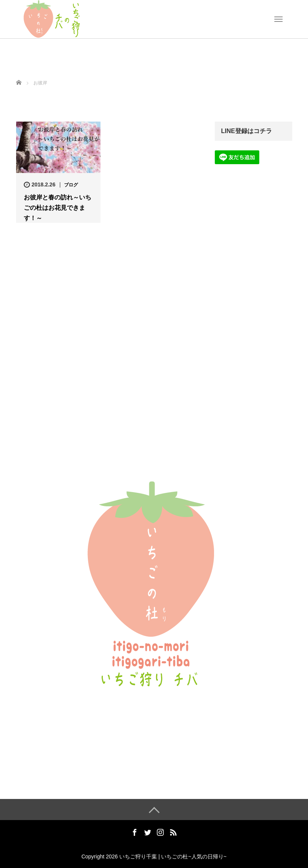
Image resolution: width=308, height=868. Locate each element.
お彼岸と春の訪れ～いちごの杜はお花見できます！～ (58, 208)
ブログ (71, 185)
